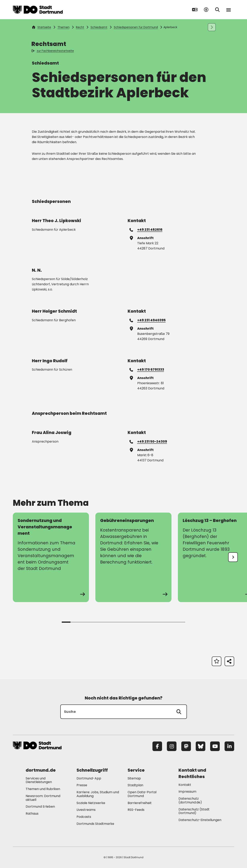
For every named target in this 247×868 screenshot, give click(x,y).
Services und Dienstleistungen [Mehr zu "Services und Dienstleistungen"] (39, 780)
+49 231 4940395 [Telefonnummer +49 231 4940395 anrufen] (148, 320)
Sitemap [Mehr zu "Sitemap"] (134, 778)
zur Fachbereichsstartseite (53, 51)
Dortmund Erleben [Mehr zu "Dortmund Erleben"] (40, 807)
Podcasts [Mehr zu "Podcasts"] (84, 817)
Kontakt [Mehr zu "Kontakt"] (185, 785)
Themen (64, 27)
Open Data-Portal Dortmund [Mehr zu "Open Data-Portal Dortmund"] (142, 794)
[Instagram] (172, 746)
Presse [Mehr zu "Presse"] (82, 785)
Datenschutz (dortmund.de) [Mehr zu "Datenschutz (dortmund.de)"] (190, 800)
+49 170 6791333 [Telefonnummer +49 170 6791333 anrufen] (147, 369)
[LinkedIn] (229, 746)
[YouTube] (215, 746)
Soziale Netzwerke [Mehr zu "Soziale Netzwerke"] (91, 803)
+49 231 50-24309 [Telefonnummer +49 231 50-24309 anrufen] (148, 441)
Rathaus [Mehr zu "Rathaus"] (32, 814)
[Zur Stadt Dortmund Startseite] (38, 10)
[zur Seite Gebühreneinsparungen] (133, 557)
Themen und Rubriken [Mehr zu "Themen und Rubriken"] (43, 789)
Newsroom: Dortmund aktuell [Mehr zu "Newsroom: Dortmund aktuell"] (43, 798)
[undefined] (233, 557)
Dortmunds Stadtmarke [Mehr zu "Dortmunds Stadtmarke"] (95, 824)
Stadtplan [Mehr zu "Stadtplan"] (135, 785)
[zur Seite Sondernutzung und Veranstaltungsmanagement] (51, 557)
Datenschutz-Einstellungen (200, 820)
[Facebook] (157, 746)
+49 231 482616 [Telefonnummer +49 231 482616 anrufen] (146, 229)
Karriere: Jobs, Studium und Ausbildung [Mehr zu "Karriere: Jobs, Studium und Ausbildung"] (98, 794)
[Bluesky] (201, 746)
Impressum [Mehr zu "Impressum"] (187, 792)
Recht (80, 27)
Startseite (41, 27)
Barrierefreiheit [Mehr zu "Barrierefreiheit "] (140, 803)
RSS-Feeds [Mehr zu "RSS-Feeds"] (136, 810)
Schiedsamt (99, 27)
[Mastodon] (186, 746)
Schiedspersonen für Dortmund (136, 27)
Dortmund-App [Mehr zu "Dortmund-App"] (89, 778)
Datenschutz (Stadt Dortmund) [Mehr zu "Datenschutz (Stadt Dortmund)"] (194, 811)
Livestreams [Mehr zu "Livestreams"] (86, 810)
